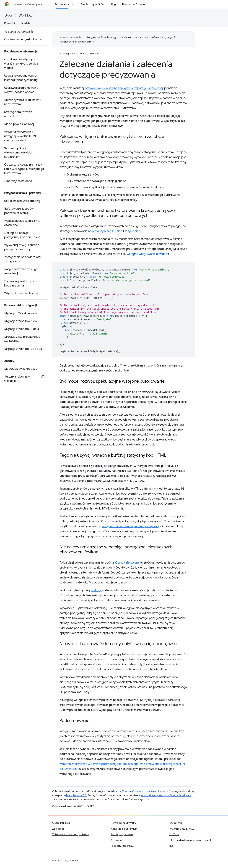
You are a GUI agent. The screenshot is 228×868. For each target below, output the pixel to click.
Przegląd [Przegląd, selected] (10, 23)
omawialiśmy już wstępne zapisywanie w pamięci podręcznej (124, 88)
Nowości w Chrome (134, 4)
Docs (9, 15)
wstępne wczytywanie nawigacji (148, 254)
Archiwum (117, 840)
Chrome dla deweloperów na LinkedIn (191, 840)
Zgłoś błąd (58, 829)
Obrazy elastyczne (127, 563)
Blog (113, 4)
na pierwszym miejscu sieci (105, 231)
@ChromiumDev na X (182, 829)
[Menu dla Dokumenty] (73, 4)
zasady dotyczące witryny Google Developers (166, 795)
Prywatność (71, 861)
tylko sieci (134, 231)
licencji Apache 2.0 (76, 795)
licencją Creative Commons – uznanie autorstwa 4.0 (142, 791)
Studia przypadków (92, 4)
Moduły (26, 23)
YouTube (174, 834)
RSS (172, 846)
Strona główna (68, 54)
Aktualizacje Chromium (124, 829)
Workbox (26, 15)
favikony (96, 590)
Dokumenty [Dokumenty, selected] (62, 4)
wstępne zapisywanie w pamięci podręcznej (131, 526)
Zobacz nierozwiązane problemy (71, 834)
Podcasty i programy (122, 846)
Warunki (57, 861)
